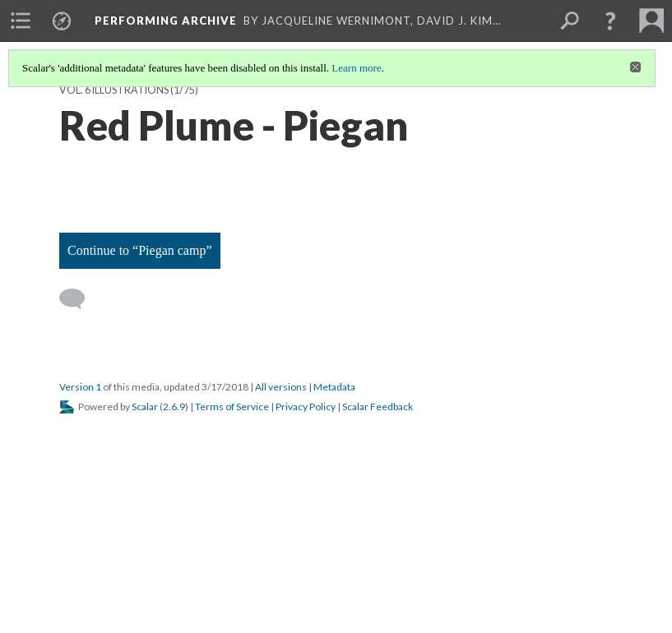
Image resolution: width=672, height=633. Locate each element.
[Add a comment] (79, 299)
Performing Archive (166, 21)
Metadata (334, 387)
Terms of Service (232, 407)
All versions (281, 387)
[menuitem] (21, 21)
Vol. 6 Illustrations (114, 90)
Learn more (356, 68)
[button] (610, 21)
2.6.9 (174, 407)
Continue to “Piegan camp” (140, 250)
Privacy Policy (306, 407)
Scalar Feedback (378, 407)
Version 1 (80, 387)
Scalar (145, 407)
